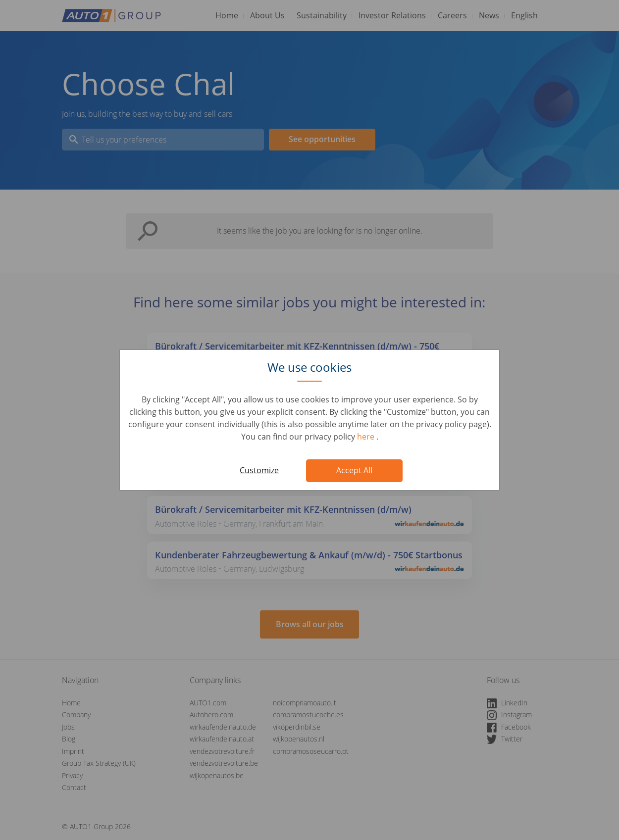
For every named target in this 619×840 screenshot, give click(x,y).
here (367, 437)
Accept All (354, 470)
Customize (259, 470)
